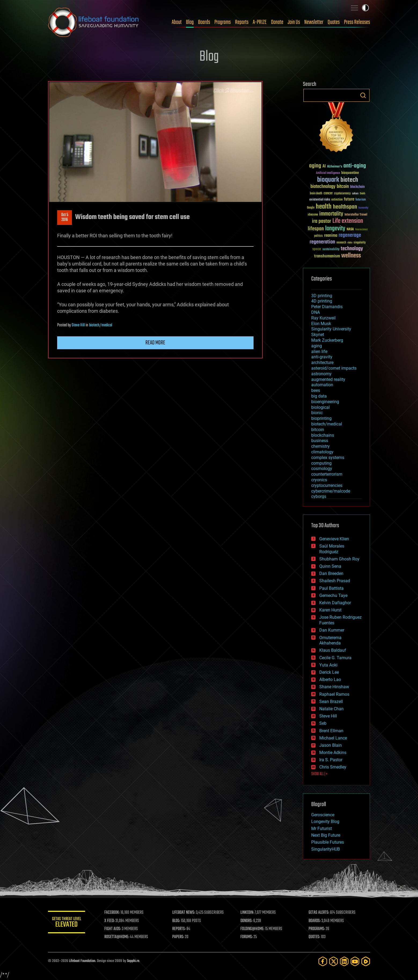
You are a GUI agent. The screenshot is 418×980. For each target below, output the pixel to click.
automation (322, 385)
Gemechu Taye (333, 595)
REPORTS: (179, 929)
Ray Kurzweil (323, 318)
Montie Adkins (333, 753)
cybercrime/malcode (331, 491)
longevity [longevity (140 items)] (335, 229)
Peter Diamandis (327, 307)
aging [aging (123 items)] (315, 166)
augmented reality (328, 379)
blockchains (323, 435)
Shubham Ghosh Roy (339, 559)
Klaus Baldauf (333, 650)
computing (321, 463)
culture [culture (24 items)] (355, 194)
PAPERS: (179, 937)
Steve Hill (78, 325)
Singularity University (331, 329)
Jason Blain (331, 745)
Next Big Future (326, 835)
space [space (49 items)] (317, 249)
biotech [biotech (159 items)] (349, 180)
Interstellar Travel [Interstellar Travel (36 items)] (356, 215)
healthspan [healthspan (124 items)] (345, 207)
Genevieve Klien (334, 539)
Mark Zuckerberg (327, 340)
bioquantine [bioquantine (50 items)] (350, 173)
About (177, 22)
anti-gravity (322, 357)
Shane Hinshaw (334, 687)
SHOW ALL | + (319, 774)
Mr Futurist (322, 828)
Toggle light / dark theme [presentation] (365, 8)
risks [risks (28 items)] (350, 243)
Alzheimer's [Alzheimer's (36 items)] (335, 167)
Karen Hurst (330, 610)
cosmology (322, 469)
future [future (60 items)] (349, 199)
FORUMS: (247, 937)
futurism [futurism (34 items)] (361, 200)
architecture (322, 363)
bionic (317, 413)
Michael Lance (333, 738)
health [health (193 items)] (324, 207)
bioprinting (321, 418)
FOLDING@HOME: (253, 929)
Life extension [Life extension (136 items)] (348, 221)
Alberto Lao (330, 680)
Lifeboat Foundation (82, 961)
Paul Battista (331, 588)
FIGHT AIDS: (113, 929)
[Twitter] (333, 961)
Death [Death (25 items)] (362, 194)
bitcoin (318, 430)
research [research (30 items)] (341, 243)
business (320, 441)
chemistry (320, 446)
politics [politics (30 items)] (318, 236)
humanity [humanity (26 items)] (363, 208)
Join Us (294, 22)
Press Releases (357, 22)
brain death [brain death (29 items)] (316, 194)
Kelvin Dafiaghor (335, 603)
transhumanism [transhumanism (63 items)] (327, 256)
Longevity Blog (325, 821)
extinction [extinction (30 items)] (337, 200)
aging (317, 346)
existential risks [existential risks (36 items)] (320, 200)
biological (320, 407)
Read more (155, 343)
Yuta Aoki (328, 665)
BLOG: (177, 921)
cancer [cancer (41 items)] (328, 194)
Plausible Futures (328, 842)
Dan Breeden (331, 573)
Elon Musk (321, 324)
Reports (242, 22)
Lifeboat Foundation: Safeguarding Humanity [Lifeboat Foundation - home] (94, 22)
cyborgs (319, 496)
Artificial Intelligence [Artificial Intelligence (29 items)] (328, 173)
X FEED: (110, 921)
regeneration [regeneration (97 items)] (322, 242)
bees (316, 390)
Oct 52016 (65, 217)
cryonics (319, 480)
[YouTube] (355, 961)
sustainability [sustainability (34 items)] (331, 250)
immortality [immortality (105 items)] (331, 214)
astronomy (321, 374)
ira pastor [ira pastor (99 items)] (322, 221)
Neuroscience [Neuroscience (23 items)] (361, 230)
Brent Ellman (331, 731)
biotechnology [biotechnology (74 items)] (323, 187)
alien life (319, 351)
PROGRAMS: (317, 929)
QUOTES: (315, 937)
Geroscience (323, 815)
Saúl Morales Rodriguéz (332, 549)
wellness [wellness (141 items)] (351, 256)
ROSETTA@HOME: (117, 937)
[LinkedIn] (344, 961)
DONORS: (247, 921)
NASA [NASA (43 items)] (350, 229)
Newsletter (314, 22)
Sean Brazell (331, 702)
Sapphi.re (133, 961)
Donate (277, 22)
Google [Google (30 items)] (311, 208)
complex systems (328, 458)
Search (363, 95)
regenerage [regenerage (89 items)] (350, 235)
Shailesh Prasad (335, 581)
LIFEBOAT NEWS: (184, 913)
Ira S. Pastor (331, 760)
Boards (204, 22)
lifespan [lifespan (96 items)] (316, 229)
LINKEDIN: (248, 913)
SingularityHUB (326, 849)
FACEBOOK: (113, 913)
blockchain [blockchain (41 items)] (357, 187)
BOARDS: (315, 921)
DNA (316, 312)
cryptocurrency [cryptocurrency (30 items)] (342, 194)
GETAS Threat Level (67, 923)
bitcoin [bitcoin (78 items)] (343, 187)
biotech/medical (101, 325)
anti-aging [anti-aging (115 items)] (355, 166)
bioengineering (325, 402)
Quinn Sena (330, 566)
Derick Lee (329, 672)
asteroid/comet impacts (334, 368)
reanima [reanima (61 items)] (331, 236)
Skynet (318, 335)
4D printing (322, 301)
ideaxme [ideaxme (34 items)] (313, 215)
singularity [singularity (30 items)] (360, 243)
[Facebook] (323, 961)
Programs (223, 22)
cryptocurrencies (327, 485)
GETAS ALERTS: (319, 913)
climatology (322, 452)
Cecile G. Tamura (335, 658)
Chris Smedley (333, 767)
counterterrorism (327, 474)
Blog (190, 22)
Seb (323, 723)
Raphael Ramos (334, 694)
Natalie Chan (331, 709)
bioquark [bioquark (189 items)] (328, 180)
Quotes (334, 22)
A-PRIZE (260, 22)
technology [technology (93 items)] (352, 249)
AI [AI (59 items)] (324, 167)
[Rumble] (366, 961)
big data (319, 396)
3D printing (322, 296)
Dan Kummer (332, 630)
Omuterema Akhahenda (330, 640)
